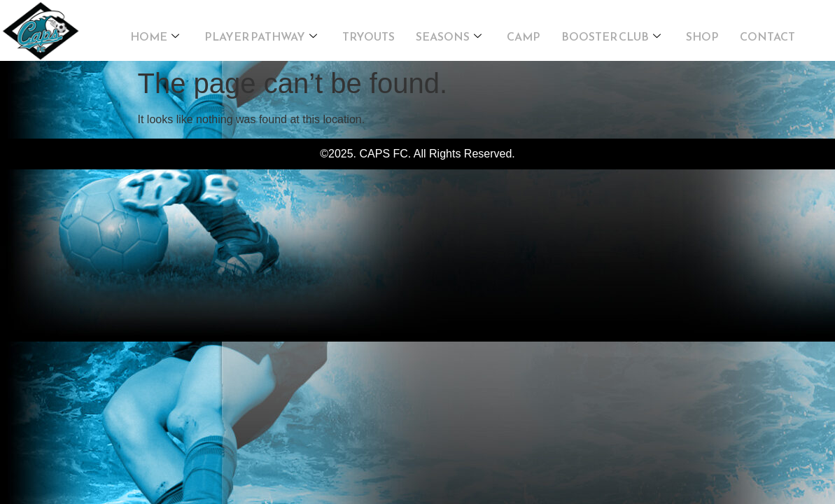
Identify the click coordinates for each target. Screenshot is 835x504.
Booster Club (611, 32)
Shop (702, 32)
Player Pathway (261, 32)
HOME (155, 32)
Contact (767, 32)
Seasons (449, 32)
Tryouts (369, 32)
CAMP (524, 32)
